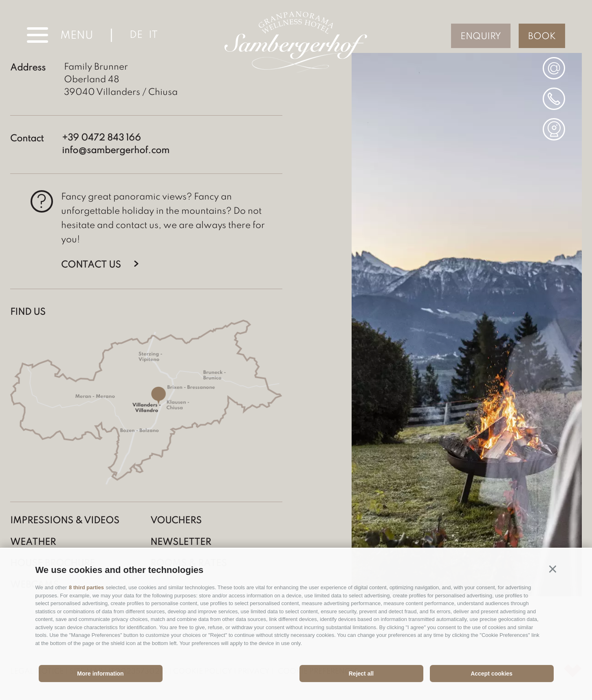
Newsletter (181, 542)
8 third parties (86, 587)
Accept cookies (492, 674)
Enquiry (481, 37)
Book (542, 37)
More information (100, 674)
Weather (33, 542)
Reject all (361, 674)
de (136, 35)
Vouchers (176, 521)
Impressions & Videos (65, 521)
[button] (553, 569)
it (153, 35)
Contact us (91, 265)
